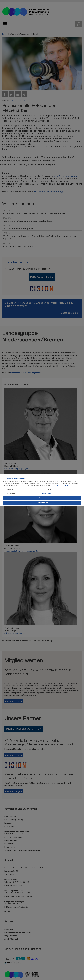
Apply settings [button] (42, 498)
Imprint (67, 485)
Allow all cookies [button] (42, 503)
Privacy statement (58, 485)
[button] (46, 493)
